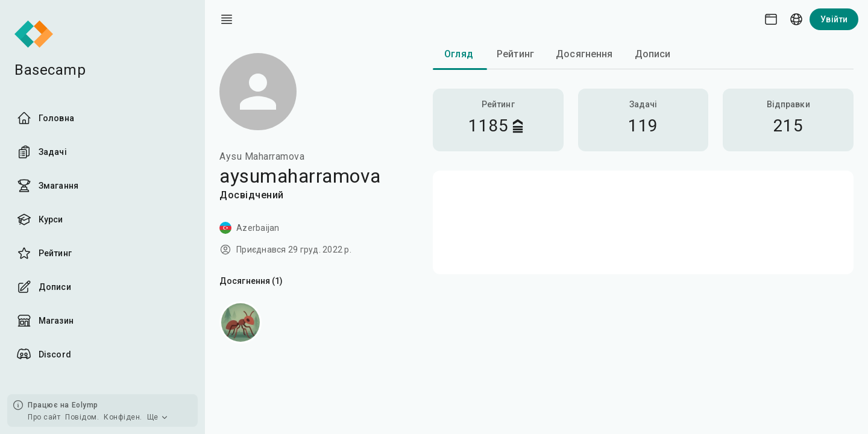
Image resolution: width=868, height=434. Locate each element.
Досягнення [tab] (584, 54)
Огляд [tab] (459, 54)
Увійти (834, 19)
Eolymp (85, 405)
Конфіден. (123, 417)
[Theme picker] (771, 19)
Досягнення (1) (251, 281)
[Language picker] (796, 19)
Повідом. (82, 417)
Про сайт (44, 417)
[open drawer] (227, 19)
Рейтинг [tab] (515, 54)
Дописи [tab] (653, 54)
